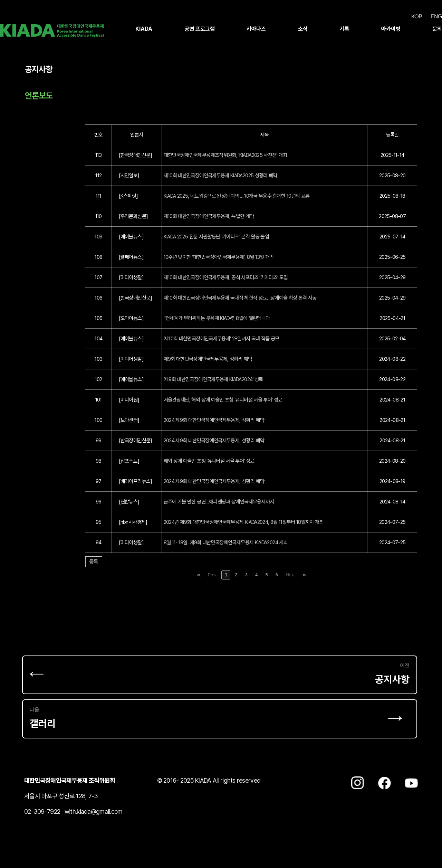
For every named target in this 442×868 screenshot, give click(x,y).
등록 (94, 562)
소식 (303, 29)
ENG (436, 16)
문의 (437, 29)
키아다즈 (256, 29)
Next (290, 575)
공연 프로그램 (200, 29)
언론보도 (39, 96)
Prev (212, 575)
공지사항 (39, 69)
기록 (344, 29)
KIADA (144, 29)
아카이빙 (391, 29)
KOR (417, 16)
